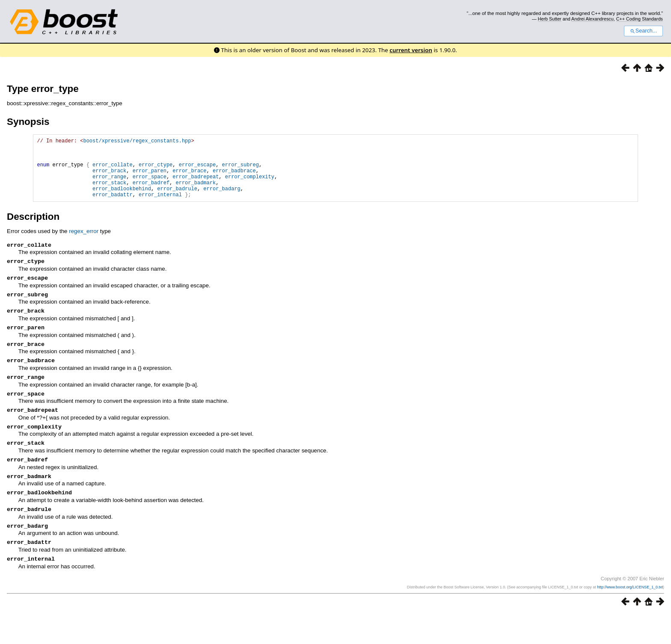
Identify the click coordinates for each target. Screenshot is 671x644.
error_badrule (177, 200)
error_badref (151, 193)
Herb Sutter (550, 19)
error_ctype (156, 171)
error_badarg (222, 200)
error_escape (197, 171)
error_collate (113, 171)
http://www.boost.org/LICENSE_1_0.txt (630, 617)
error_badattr (113, 207)
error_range (109, 185)
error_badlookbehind (122, 200)
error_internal (160, 207)
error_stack (109, 193)
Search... (643, 31)
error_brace (189, 178)
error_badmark (196, 193)
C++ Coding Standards (640, 19)
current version (411, 50)
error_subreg (240, 171)
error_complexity (250, 185)
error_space (150, 185)
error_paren (150, 178)
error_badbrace (234, 178)
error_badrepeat (196, 185)
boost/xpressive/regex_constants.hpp (137, 142)
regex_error (84, 244)
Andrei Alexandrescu (592, 19)
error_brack (109, 178)
